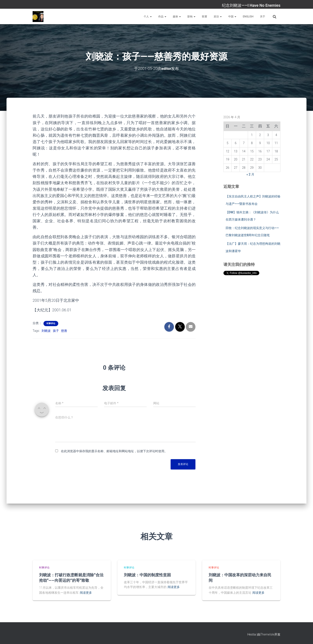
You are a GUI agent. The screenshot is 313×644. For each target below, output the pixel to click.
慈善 (64, 330)
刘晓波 (46, 330)
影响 (191, 17)
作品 (162, 17)
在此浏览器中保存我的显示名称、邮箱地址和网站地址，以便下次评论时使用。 (114, 451)
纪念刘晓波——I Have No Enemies (251, 5)
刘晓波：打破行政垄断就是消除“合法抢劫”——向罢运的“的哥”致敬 (71, 577)
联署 (205, 17)
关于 (263, 17)
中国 (232, 17)
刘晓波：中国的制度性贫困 (147, 575)
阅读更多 (86, 592)
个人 (148, 17)
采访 (218, 17)
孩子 (56, 330)
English (248, 17)
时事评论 (51, 323)
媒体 (177, 17)
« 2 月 (250, 174)
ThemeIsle (267, 634)
